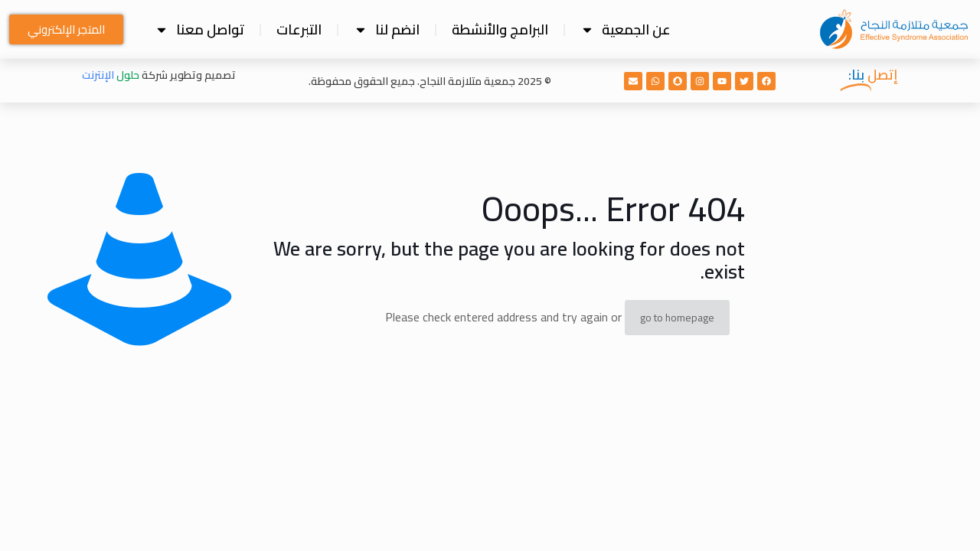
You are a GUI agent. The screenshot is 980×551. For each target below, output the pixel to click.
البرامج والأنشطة (500, 29)
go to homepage (677, 318)
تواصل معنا (199, 30)
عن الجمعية (626, 30)
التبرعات (299, 29)
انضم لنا (387, 30)
